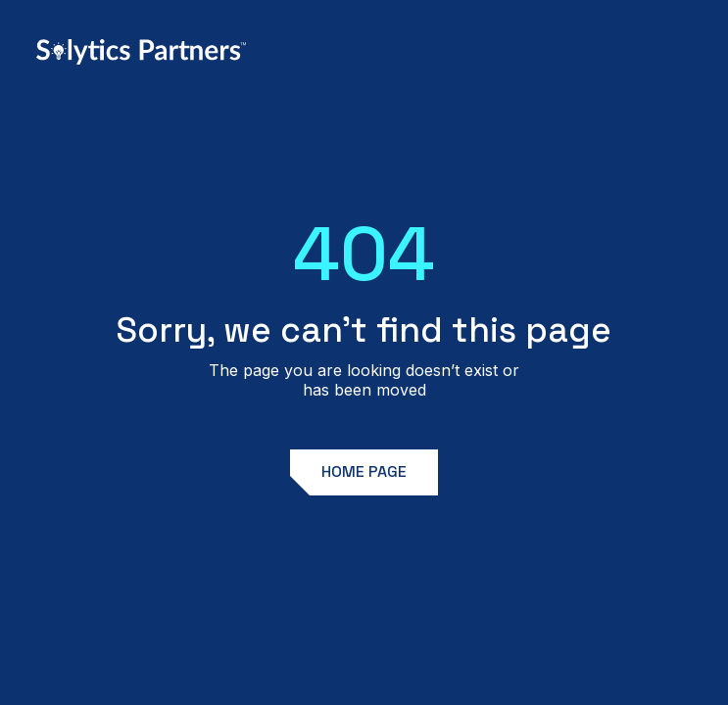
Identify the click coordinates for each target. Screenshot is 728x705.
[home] (141, 52)
